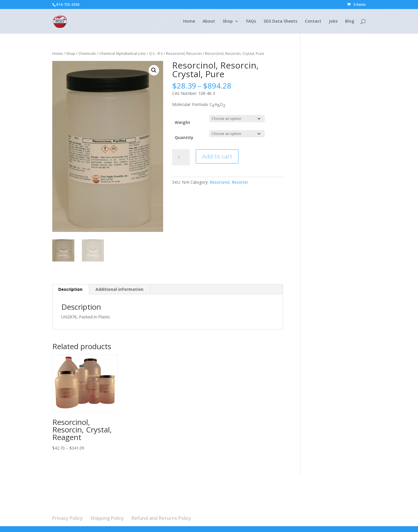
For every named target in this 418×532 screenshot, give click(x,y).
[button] (154, 70)
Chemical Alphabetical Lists (122, 53)
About (209, 21)
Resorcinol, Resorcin (184, 53)
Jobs (333, 21)
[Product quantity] (181, 157)
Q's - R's (156, 53)
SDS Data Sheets (280, 21)
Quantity (184, 137)
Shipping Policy (107, 518)
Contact (313, 21)
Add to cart (217, 156)
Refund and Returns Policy (161, 518)
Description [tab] (70, 289)
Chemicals (87, 53)
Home (189, 21)
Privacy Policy (67, 518)
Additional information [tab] (119, 289)
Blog (350, 21)
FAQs (251, 21)
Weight (182, 122)
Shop (228, 21)
